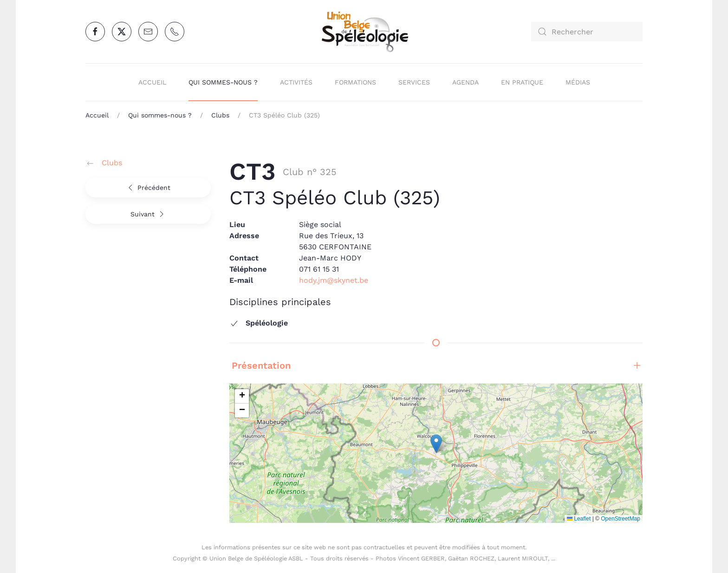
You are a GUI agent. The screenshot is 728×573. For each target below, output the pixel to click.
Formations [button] (355, 82)
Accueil (152, 82)
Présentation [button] (436, 365)
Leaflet (579, 519)
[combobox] (587, 32)
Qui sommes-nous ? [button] (223, 82)
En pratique (522, 82)
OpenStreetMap (621, 519)
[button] (436, 444)
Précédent (148, 188)
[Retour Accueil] (364, 32)
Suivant (148, 214)
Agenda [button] (465, 82)
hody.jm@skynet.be (334, 280)
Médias (578, 82)
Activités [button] (296, 82)
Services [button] (414, 82)
